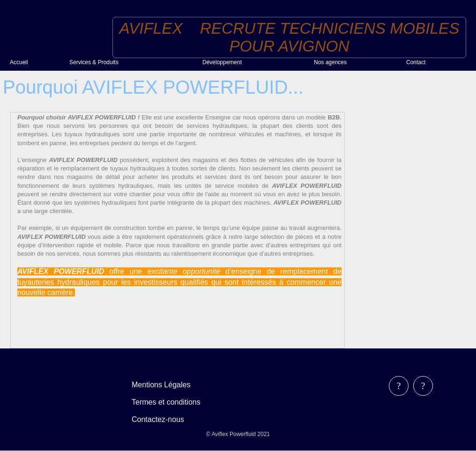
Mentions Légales (161, 385)
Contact (416, 62)
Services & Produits (94, 62)
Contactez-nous (158, 419)
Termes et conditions (166, 402)
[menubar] (173, 402)
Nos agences (330, 62)
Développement (222, 62)
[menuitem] (36, 62)
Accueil (19, 62)
